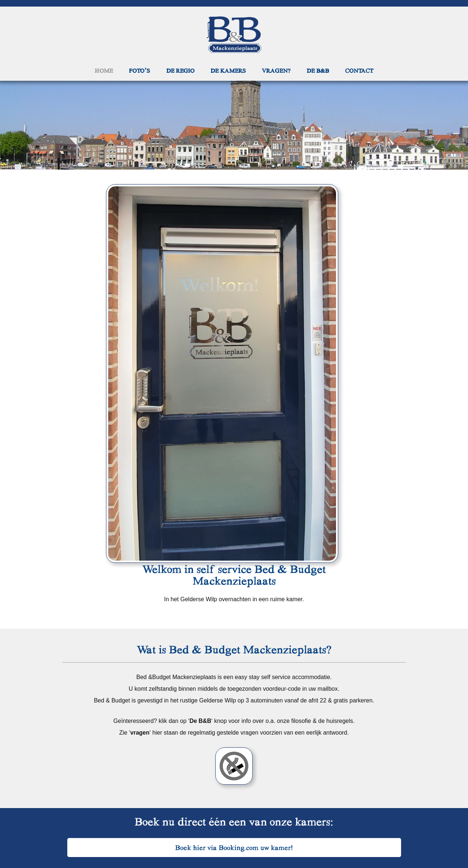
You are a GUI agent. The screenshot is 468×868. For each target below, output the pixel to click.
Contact (359, 71)
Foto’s (139, 71)
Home (104, 71)
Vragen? (276, 71)
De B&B (318, 71)
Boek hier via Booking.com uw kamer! (234, 847)
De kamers (228, 71)
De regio (180, 71)
